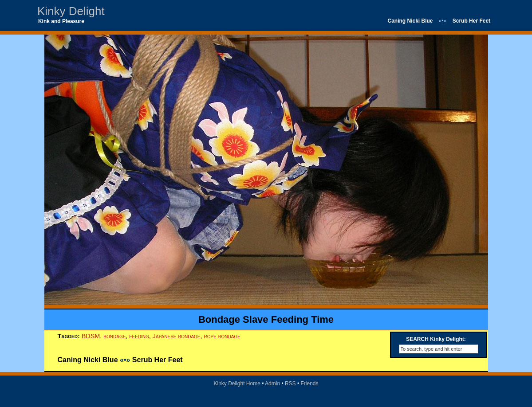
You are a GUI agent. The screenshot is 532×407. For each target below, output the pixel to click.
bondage (114, 336)
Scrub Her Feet (471, 21)
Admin (272, 384)
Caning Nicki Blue (410, 21)
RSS (290, 384)
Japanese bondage (177, 336)
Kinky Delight (71, 11)
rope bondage (222, 336)
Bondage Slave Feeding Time (266, 319)
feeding (139, 336)
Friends (310, 384)
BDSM (91, 336)
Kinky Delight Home (237, 384)
